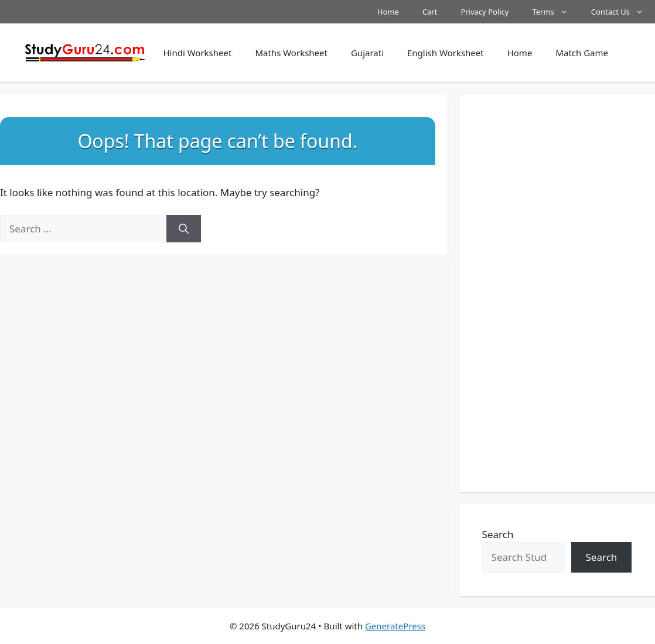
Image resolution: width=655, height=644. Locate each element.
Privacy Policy (485, 12)
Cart (430, 12)
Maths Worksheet (291, 53)
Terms (555, 12)
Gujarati (367, 53)
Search (498, 534)
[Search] (184, 229)
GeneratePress (395, 626)
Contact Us (623, 12)
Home (388, 12)
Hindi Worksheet (197, 53)
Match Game (582, 53)
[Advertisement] (557, 293)
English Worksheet (446, 53)
